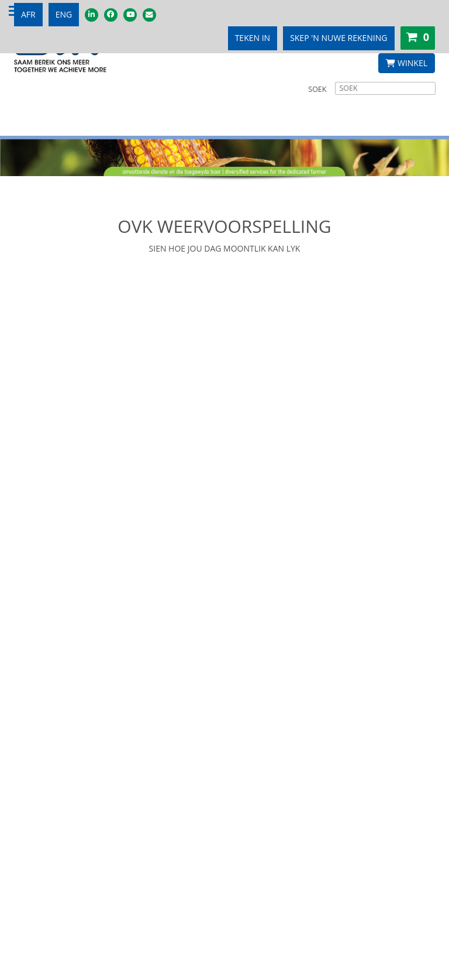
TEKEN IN (253, 38)
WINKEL (407, 63)
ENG (64, 14)
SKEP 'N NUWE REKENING (339, 38)
